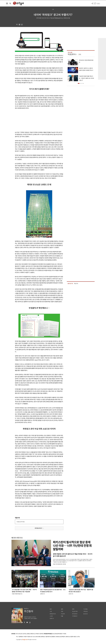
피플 (62, 616)
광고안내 (85, 614)
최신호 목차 (75, 611)
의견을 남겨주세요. (21, 522)
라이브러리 (75, 614)
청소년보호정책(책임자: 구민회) (59, 634)
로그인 (98, 4)
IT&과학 (63, 614)
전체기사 (52, 618)
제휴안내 (32, 634)
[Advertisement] (36, 120)
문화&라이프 (53, 614)
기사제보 (85, 609)
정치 (51, 609)
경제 (62, 609)
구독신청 (85, 611)
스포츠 (51, 616)
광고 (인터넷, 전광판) (25, 634)
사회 (51, 611)
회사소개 (18, 634)
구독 (80, 54)
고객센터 (37, 634)
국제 (62, 611)
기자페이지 (75, 616)
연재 (73, 609)
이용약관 (41, 634)
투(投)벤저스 (72, 54)
